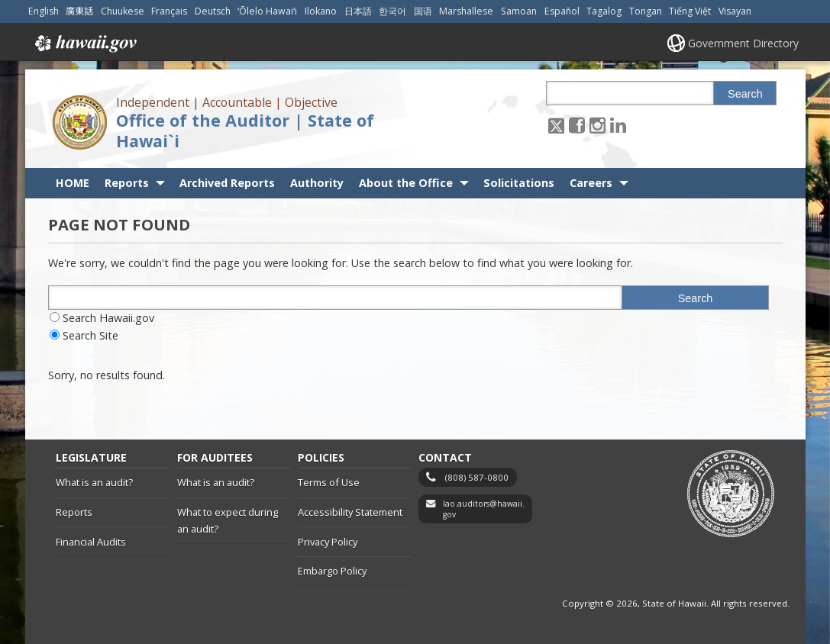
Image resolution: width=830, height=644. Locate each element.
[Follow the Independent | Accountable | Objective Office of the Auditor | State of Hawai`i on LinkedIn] (618, 125)
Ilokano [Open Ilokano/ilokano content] (321, 11)
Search (745, 94)
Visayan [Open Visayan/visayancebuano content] (735, 11)
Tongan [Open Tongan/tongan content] (646, 11)
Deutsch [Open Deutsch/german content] (213, 11)
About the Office (406, 183)
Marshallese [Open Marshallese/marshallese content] (466, 11)
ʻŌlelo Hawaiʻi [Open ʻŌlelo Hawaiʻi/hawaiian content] (267, 11)
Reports (127, 183)
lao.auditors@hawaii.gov (484, 509)
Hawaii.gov (84, 43)
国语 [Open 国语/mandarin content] (423, 11)
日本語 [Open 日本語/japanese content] (358, 11)
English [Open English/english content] (44, 11)
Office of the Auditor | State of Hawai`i (245, 130)
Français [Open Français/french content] (169, 11)
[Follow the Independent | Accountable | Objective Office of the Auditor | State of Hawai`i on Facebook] (577, 125)
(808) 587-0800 (477, 477)
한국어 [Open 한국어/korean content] (392, 11)
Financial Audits (91, 542)
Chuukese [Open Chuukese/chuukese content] (123, 11)
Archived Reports (227, 183)
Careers (591, 183)
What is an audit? (94, 482)
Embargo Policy (332, 571)
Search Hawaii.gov (108, 318)
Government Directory (743, 43)
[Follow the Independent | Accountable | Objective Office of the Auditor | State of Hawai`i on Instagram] (597, 125)
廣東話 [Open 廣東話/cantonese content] (79, 11)
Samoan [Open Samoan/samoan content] (519, 11)
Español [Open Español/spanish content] (562, 11)
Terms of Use (329, 482)
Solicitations (519, 183)
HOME (73, 183)
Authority (317, 183)
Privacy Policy (328, 542)
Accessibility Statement (350, 512)
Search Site (90, 335)
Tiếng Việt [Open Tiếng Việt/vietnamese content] (690, 11)
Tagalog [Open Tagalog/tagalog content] (604, 11)
